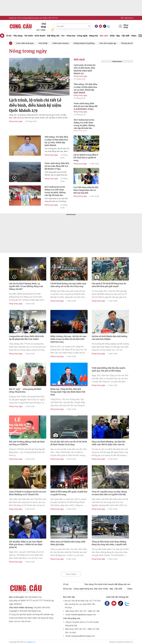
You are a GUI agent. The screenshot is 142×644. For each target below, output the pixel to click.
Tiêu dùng (18, 36)
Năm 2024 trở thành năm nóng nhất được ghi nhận (68, 543)
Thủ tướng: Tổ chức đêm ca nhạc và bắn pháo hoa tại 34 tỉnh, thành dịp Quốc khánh (86, 88)
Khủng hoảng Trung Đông (84, 43)
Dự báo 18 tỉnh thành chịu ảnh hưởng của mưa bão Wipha (110, 338)
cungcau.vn (31, 642)
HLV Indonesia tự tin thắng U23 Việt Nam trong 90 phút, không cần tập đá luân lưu (84, 124)
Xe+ (63, 36)
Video (134, 36)
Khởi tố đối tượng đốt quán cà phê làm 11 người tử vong (69, 493)
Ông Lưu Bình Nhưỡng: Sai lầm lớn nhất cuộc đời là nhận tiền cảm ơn (109, 443)
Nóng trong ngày (16, 121)
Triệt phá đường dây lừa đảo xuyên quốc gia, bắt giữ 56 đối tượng (109, 369)
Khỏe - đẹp (115, 36)
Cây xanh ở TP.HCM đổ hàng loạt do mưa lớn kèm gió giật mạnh (109, 285)
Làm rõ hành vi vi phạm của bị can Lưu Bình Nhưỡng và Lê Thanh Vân (27, 493)
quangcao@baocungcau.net (32, 18)
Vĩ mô (9, 36)
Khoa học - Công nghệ (77, 36)
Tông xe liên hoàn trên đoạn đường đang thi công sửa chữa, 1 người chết (109, 543)
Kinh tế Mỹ (43, 43)
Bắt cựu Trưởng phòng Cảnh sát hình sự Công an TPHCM (27, 443)
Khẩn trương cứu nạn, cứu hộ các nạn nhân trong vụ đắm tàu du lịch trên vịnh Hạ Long (68, 339)
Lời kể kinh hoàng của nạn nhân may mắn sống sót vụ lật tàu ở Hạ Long (68, 285)
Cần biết (125, 36)
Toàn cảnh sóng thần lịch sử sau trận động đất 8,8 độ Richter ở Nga (86, 106)
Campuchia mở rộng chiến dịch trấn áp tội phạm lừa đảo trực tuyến (26, 338)
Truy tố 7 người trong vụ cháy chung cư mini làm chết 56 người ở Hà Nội (109, 493)
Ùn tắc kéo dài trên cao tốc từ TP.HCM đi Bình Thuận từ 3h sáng (69, 443)
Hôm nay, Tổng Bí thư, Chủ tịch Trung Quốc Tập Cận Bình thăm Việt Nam (68, 392)
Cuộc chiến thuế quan (25, 43)
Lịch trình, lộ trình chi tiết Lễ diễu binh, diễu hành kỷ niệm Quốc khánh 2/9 (35, 105)
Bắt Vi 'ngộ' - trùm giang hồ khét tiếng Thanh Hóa (25, 390)
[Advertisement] (71, 233)
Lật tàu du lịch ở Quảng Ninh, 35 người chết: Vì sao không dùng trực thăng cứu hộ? (26, 286)
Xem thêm (71, 574)
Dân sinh (104, 36)
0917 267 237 (53, 18)
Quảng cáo (13, 18)
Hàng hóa (94, 36)
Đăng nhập (124, 26)
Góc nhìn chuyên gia (108, 43)
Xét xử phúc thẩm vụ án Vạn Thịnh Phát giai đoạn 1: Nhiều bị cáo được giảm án (26, 544)
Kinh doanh (40, 36)
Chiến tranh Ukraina (60, 43)
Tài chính (29, 36)
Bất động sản (53, 36)
